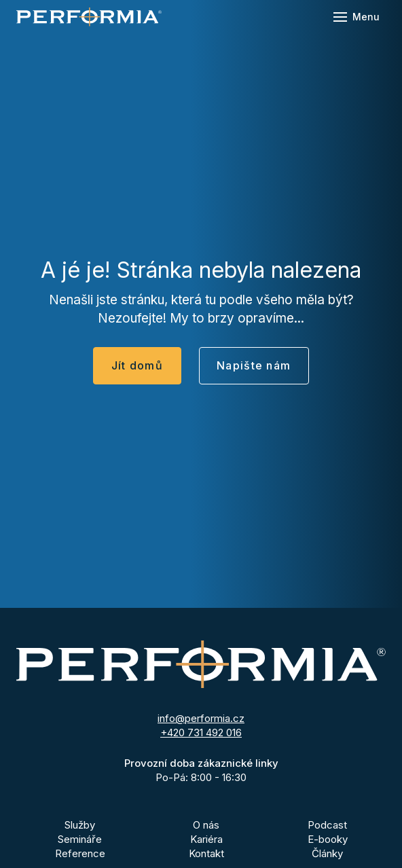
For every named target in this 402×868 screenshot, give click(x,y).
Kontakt (206, 853)
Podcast (327, 825)
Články (327, 853)
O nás (206, 825)
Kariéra (206, 839)
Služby (80, 825)
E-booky (328, 839)
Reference (80, 853)
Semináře (80, 839)
